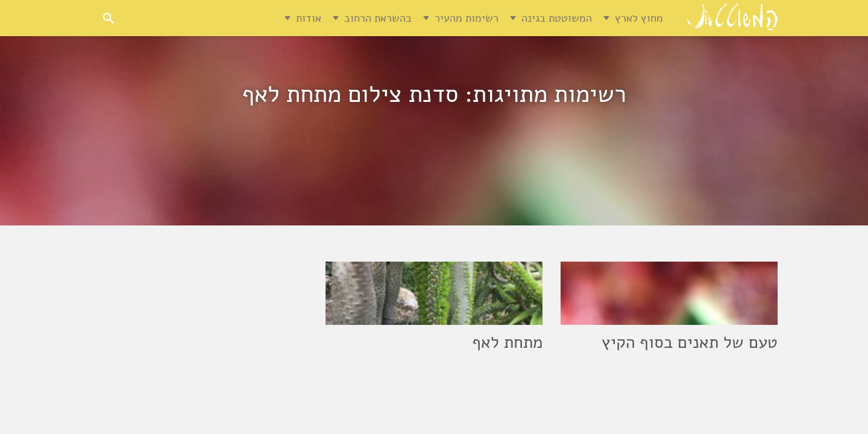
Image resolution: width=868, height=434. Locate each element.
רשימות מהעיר (467, 18)
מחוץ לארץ (639, 18)
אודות (309, 18)
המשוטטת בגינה (557, 18)
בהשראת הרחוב (378, 18)
